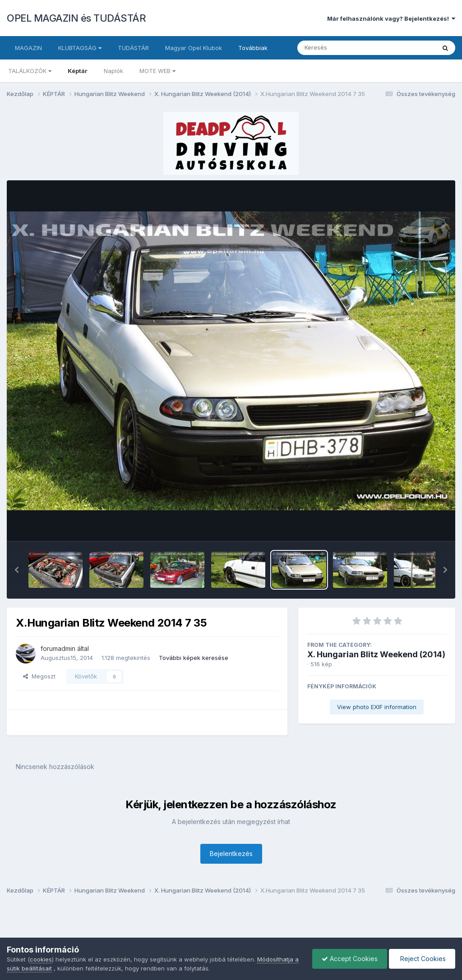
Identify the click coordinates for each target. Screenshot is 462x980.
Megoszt (39, 676)
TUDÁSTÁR (133, 48)
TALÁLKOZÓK (30, 71)
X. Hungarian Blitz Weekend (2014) (376, 654)
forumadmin (58, 648)
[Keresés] (342, 48)
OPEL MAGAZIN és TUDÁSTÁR (76, 18)
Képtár (78, 71)
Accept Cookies (350, 959)
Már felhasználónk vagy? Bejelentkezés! (391, 18)
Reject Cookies (422, 959)
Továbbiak (253, 48)
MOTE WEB (157, 71)
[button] (17, 570)
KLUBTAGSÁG (80, 48)
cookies (41, 959)
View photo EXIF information (377, 707)
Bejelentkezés (231, 854)
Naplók (113, 71)
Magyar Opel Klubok (194, 48)
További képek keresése (194, 658)
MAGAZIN (28, 48)
